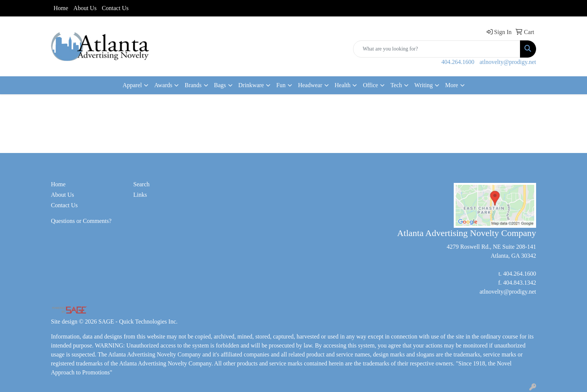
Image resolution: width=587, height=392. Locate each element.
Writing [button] (424, 85)
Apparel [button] (132, 85)
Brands (193, 85)
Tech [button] (396, 85)
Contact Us (115, 8)
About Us (85, 8)
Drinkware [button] (251, 85)
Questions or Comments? (81, 221)
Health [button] (343, 85)
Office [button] (370, 85)
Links (140, 195)
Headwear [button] (310, 85)
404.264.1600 (458, 62)
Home (61, 8)
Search (142, 184)
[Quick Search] (437, 49)
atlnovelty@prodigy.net (508, 62)
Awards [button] (163, 85)
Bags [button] (220, 85)
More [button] (452, 85)
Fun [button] (281, 85)
